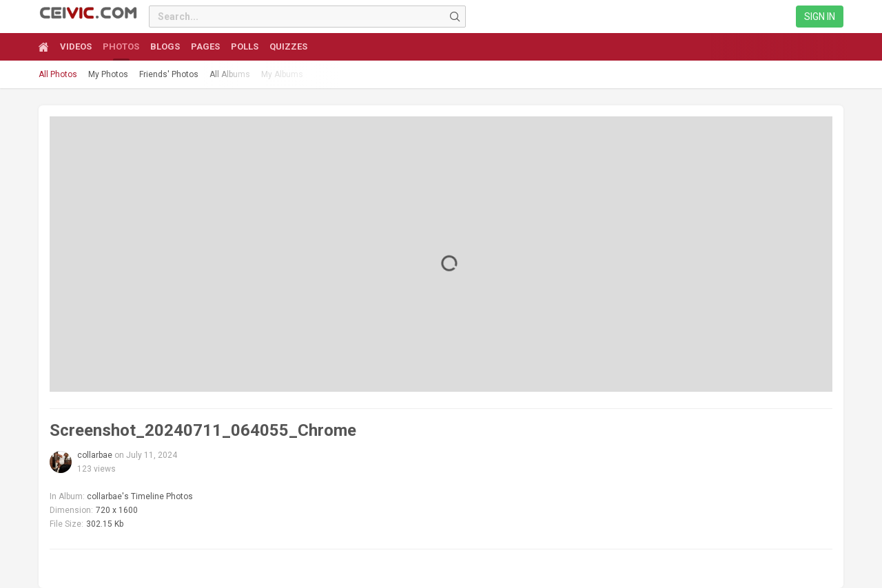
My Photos (108, 74)
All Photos (58, 74)
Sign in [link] (820, 17)
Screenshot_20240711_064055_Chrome (203, 430)
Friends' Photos (169, 74)
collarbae (95, 455)
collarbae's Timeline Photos (140, 496)
